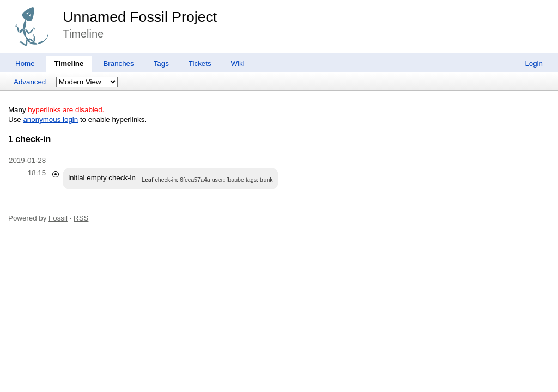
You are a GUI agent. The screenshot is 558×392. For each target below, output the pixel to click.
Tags (161, 63)
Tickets (200, 63)
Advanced (30, 82)
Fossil (58, 218)
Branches (118, 63)
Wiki (238, 63)
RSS (81, 218)
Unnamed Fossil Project (140, 17)
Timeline (69, 63)
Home (25, 63)
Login (534, 63)
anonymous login (50, 120)
